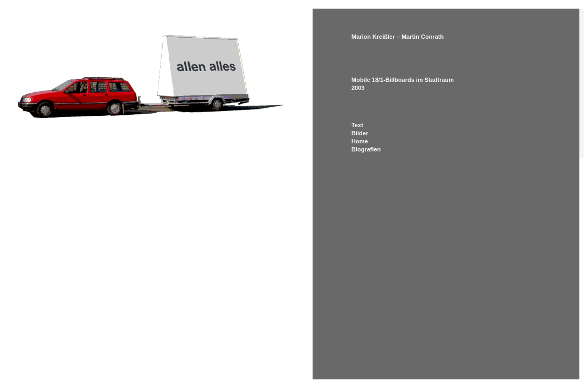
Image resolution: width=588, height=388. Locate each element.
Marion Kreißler (373, 37)
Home (360, 141)
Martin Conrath (423, 37)
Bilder (360, 133)
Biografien (366, 149)
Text (357, 125)
